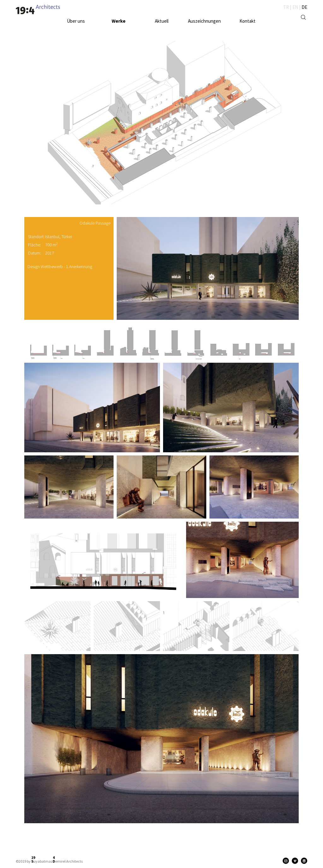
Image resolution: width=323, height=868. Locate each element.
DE (304, 7)
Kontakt (247, 21)
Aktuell (162, 21)
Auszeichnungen (204, 21)
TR (286, 7)
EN (295, 7)
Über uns (76, 21)
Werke (119, 21)
